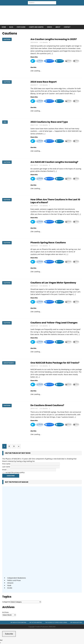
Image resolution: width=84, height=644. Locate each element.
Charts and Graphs (36, 27)
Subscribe (9, 634)
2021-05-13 (34, 165)
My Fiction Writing (36, 622)
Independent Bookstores (17, 578)
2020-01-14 (34, 366)
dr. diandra (44, 42)
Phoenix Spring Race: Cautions (48, 243)
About (58, 27)
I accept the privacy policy (15, 472)
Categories (6, 602)
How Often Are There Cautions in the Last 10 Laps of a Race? (55, 201)
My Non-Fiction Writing (18, 622)
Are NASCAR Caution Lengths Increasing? (54, 162)
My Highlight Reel (76, 622)
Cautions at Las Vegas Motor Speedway (53, 283)
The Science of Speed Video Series (56, 622)
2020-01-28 (34, 326)
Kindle (10, 588)
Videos (50, 27)
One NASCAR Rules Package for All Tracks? (55, 363)
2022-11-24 (34, 125)
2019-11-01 (34, 408)
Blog (11, 27)
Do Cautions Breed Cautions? (47, 405)
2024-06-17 (34, 85)
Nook (9, 585)
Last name (6, 467)
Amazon (10, 583)
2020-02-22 (34, 286)
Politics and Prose (14, 580)
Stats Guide (21, 27)
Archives (5, 612)
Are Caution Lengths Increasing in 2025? (54, 39)
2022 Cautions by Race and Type (49, 122)
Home (4, 27)
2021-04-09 (34, 206)
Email (4, 470)
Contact (67, 27)
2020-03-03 (34, 246)
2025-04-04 (34, 42)
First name (6, 464)
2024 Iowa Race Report (44, 82)
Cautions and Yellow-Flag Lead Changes (54, 323)
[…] (52, 53)
